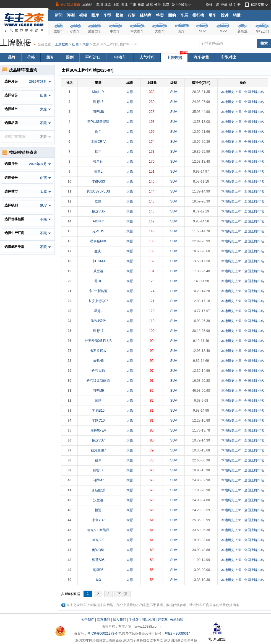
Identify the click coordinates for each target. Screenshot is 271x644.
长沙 (158, 5)
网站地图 (148, 620)
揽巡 (98, 510)
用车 (212, 15)
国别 (70, 57)
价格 (31, 57)
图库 (95, 15)
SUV (203, 31)
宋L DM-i (98, 261)
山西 (75, 44)
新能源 (243, 31)
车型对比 (228, 57)
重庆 (141, 5)
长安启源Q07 (98, 301)
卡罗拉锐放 (98, 351)
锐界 (98, 460)
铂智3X (98, 470)
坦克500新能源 (98, 530)
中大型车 (137, 31)
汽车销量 (201, 57)
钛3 (98, 580)
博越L (98, 172)
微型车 (59, 31)
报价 (119, 15)
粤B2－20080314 (178, 633)
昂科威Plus (98, 241)
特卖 (160, 15)
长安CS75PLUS (98, 191)
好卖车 (163, 620)
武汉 (166, 5)
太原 (86, 44)
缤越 (98, 401)
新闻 (59, 15)
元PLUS (98, 231)
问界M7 (98, 480)
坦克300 (98, 540)
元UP (98, 281)
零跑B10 (98, 411)
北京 (108, 5)
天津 (124, 5)
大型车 (160, 31)
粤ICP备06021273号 (102, 633)
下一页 (123, 594)
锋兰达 (98, 162)
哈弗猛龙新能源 (98, 381)
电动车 (120, 57)
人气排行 (147, 57)
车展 (184, 15)
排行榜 (198, 15)
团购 (172, 15)
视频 (83, 15)
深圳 (100, 5)
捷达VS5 (98, 211)
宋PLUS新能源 (98, 122)
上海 (116, 5)
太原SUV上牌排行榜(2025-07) (115, 44)
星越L (98, 311)
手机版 (134, 620)
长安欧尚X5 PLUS (98, 341)
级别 (50, 57)
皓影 (98, 201)
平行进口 (262, 31)
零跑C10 (98, 420)
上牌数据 (62, 44)
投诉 (225, 15)
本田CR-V (98, 142)
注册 (237, 5)
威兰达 (98, 271)
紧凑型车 (95, 31)
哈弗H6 (98, 361)
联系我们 (103, 620)
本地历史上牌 (231, 92)
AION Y (98, 221)
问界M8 (98, 112)
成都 (149, 5)
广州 (133, 5)
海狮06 (98, 570)
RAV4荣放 (98, 321)
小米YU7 (98, 520)
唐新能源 (98, 490)
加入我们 (119, 620)
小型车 (75, 31)
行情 (132, 15)
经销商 (146, 15)
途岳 (98, 132)
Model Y (98, 92)
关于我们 (88, 620)
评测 (71, 15)
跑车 (182, 31)
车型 (107, 15)
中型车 (115, 31)
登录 (224, 5)
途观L (98, 251)
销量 (237, 15)
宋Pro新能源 (98, 291)
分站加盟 (177, 620)
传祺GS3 (98, 181)
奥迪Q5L (98, 550)
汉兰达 (98, 500)
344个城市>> (182, 5)
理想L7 (98, 331)
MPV (223, 31)
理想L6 (98, 102)
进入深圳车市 (70, 5)
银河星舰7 (98, 450)
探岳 (98, 152)
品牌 (12, 57)
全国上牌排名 (254, 92)
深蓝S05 (98, 560)
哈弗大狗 (98, 371)
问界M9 (98, 391)
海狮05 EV (98, 430)
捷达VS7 (98, 440)
